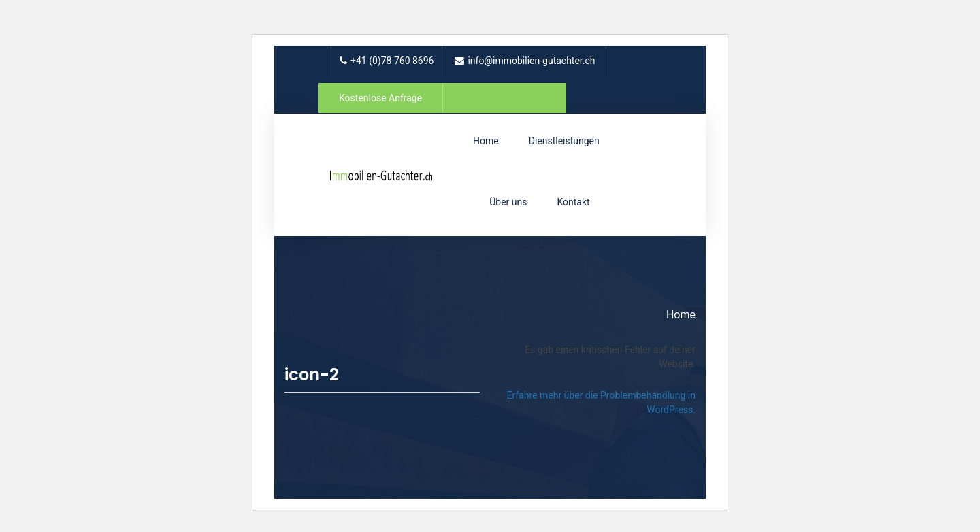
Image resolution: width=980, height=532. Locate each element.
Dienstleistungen (564, 141)
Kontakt (573, 202)
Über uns (508, 202)
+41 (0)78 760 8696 (387, 61)
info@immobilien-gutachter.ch (525, 61)
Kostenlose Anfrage (380, 98)
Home (486, 141)
